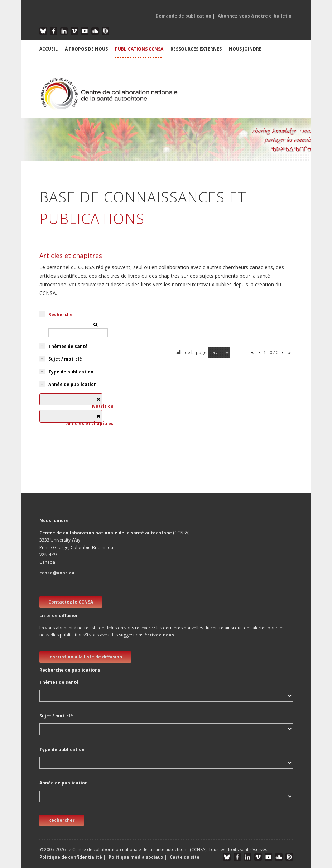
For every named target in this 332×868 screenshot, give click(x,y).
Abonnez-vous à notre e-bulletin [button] (255, 16)
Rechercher (62, 820)
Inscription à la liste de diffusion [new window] (85, 657)
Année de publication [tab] (73, 384)
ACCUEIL (49, 49)
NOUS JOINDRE (245, 49)
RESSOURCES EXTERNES (196, 49)
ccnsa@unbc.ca (57, 573)
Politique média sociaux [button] (136, 857)
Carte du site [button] (185, 857)
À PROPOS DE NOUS (86, 49)
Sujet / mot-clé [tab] (65, 359)
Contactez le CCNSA (71, 602)
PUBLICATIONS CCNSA (139, 49)
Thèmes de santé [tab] (68, 346)
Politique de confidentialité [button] (71, 857)
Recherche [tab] (61, 314)
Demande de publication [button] (183, 16)
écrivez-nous (159, 635)
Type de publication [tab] (71, 372)
